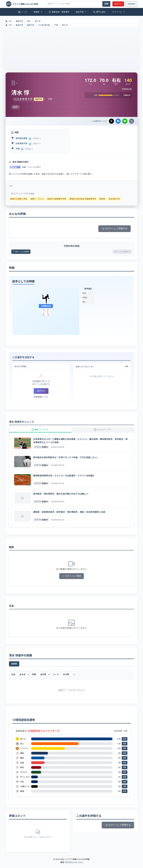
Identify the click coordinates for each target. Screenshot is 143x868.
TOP (8, 21)
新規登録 (131, 4)
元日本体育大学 (23, 99)
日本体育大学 (22, 144)
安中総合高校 (22, 138)
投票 (125, 743)
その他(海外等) (44, 25)
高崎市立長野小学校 (19, 199)
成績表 (14, 668)
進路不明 (19, 21)
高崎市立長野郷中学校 (57, 199)
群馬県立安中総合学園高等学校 (83, 199)
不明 (56, 25)
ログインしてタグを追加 (23, 194)
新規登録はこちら (41, 398)
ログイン (118, 4)
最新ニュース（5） (40, 432)
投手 (29, 21)
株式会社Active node (74, 866)
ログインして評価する (115, 229)
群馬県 (102, 199)
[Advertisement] (71, 48)
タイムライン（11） (103, 432)
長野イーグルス (37, 199)
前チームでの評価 (23, 252)
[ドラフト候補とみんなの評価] (25, 4)
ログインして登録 (72, 580)
